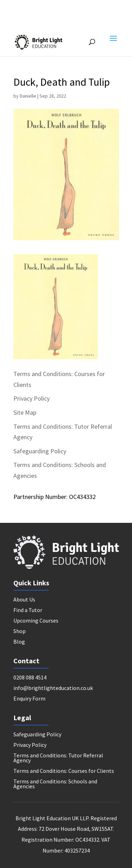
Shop (20, 632)
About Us (24, 600)
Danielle (28, 96)
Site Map (25, 412)
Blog (19, 642)
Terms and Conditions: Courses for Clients (64, 771)
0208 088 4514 (30, 678)
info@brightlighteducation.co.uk (53, 688)
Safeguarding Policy (40, 451)
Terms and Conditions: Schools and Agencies (55, 784)
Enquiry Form (29, 699)
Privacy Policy (32, 398)
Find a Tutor (28, 610)
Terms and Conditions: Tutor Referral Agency (58, 758)
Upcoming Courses (36, 621)
